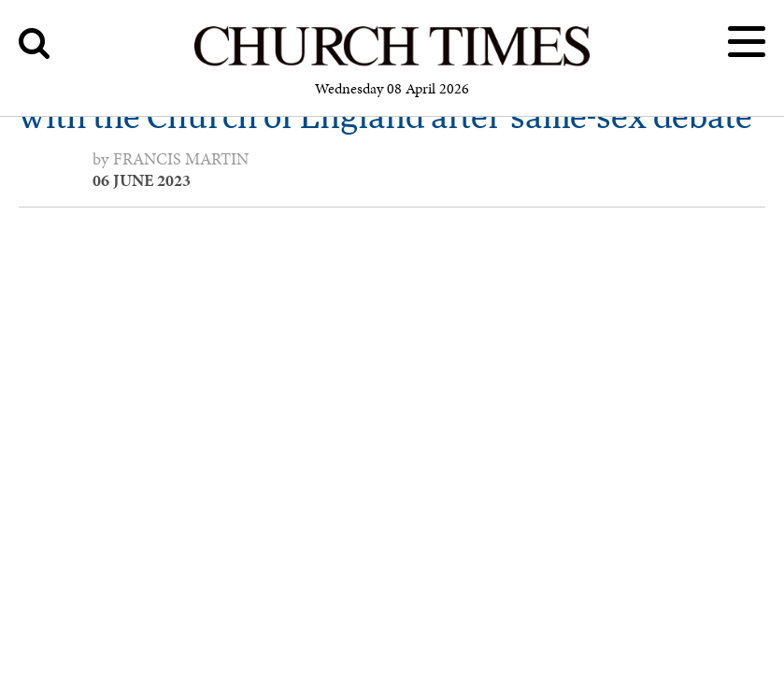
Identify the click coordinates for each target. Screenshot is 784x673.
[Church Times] (392, 63)
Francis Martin (181, 159)
